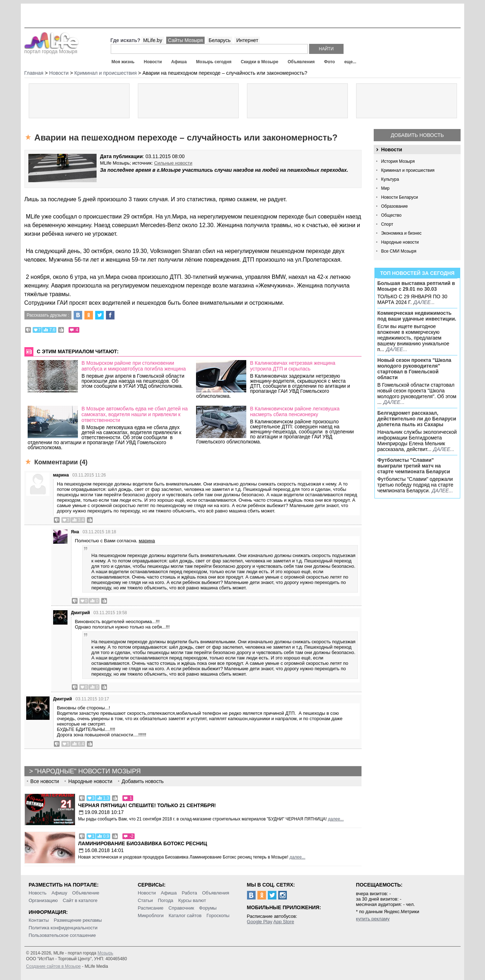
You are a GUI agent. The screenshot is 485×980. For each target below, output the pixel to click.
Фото (330, 62)
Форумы (208, 908)
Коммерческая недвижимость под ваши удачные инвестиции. (417, 316)
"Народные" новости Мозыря (88, 771)
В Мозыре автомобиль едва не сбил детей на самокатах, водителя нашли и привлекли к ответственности (135, 414)
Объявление (86, 893)
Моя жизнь (123, 62)
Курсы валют (192, 900)
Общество (391, 215)
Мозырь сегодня (214, 62)
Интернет (247, 40)
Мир (385, 188)
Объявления (301, 62)
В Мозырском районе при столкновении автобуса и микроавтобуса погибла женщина (134, 366)
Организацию (43, 900)
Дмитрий (81, 613)
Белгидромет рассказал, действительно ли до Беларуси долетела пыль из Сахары (417, 419)
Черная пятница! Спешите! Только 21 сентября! (147, 805)
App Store (284, 922)
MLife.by (153, 40)
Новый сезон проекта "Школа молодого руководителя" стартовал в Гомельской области (414, 369)
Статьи (145, 900)
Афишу (59, 893)
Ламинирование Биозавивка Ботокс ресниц (143, 843)
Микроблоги (151, 915)
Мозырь (106, 953)
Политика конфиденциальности (63, 928)
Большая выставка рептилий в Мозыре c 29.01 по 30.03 (416, 286)
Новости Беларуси (399, 197)
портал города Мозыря (52, 49)
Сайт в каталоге (80, 900)
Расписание (151, 908)
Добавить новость (418, 135)
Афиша (179, 62)
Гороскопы (218, 915)
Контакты (39, 920)
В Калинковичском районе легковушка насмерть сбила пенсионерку (295, 411)
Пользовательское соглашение (62, 935)
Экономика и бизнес (401, 233)
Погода (166, 900)
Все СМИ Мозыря (398, 251)
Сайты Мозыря (185, 40)
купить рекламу (373, 919)
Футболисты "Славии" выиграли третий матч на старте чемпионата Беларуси (414, 466)
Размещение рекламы (78, 920)
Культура (390, 179)
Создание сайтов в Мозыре (53, 966)
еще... (350, 62)
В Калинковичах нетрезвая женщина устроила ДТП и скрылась (293, 366)
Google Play (260, 922)
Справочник (181, 908)
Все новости (45, 781)
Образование (394, 206)
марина (61, 475)
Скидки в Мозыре (260, 62)
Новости (153, 62)
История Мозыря (398, 161)
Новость (38, 893)
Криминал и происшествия (408, 170)
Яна (75, 532)
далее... (424, 302)
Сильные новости (173, 163)
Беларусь (220, 40)
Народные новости (400, 242)
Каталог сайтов (185, 915)
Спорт (387, 224)
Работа (189, 893)
